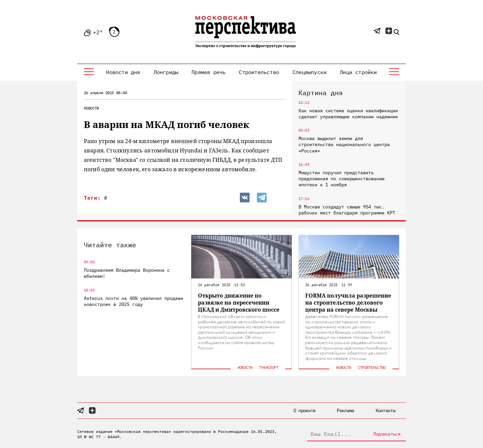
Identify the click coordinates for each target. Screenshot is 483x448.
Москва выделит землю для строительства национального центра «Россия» (344, 144)
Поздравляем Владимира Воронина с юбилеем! (127, 273)
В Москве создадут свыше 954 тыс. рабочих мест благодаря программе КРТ (347, 210)
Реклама (345, 410)
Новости (91, 108)
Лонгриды (166, 72)
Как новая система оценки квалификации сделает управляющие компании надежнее (348, 114)
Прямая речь (208, 72)
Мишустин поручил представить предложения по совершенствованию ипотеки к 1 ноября (341, 179)
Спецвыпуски (309, 72)
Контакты (385, 410)
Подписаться (387, 434)
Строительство (259, 72)
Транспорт (269, 367)
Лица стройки (358, 72)
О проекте (305, 410)
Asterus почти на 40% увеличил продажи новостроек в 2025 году (133, 301)
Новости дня (123, 72)
